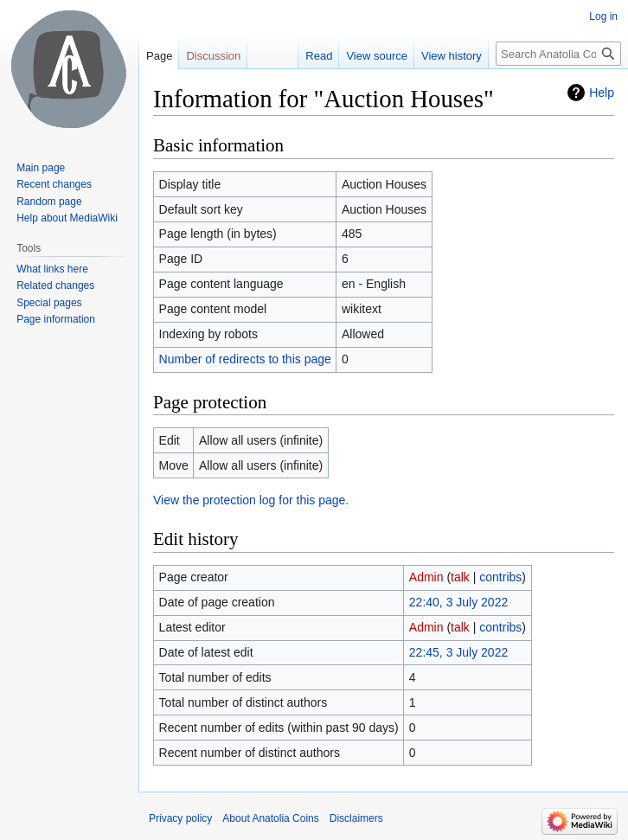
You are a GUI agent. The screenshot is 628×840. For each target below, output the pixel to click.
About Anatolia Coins (270, 818)
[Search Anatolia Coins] (558, 54)
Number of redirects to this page (245, 359)
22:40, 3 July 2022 (458, 602)
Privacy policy (180, 818)
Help (602, 93)
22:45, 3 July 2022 (458, 652)
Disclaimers (356, 818)
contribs (500, 577)
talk (460, 577)
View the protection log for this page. (251, 500)
